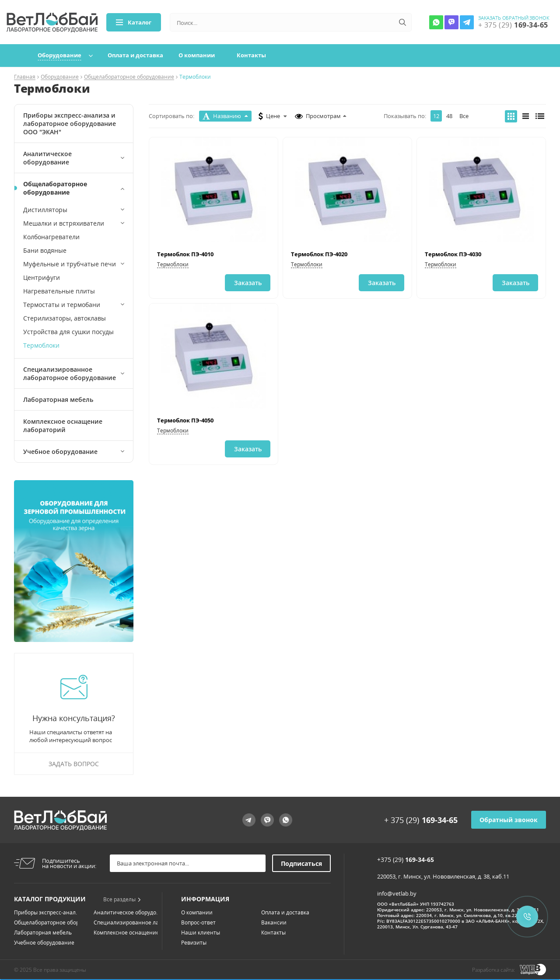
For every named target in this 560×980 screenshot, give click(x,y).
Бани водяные (45, 250)
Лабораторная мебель (58, 399)
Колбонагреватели (51, 237)
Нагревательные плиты (59, 291)
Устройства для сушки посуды (68, 332)
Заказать (248, 283)
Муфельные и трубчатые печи (70, 264)
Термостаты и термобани (62, 305)
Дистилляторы (45, 210)
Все (464, 116)
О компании (197, 55)
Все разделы (122, 899)
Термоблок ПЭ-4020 (319, 254)
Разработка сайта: (493, 970)
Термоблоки (41, 345)
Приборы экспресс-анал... (47, 912)
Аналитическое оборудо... (127, 912)
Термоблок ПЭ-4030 (453, 254)
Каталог (134, 22)
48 (449, 116)
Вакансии (274, 922)
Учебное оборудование (60, 452)
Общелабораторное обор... (49, 922)
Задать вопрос (74, 764)
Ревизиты (194, 943)
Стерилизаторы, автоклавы (65, 318)
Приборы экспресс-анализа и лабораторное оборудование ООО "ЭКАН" (70, 124)
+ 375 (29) (421, 820)
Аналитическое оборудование (47, 158)
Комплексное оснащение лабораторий (63, 425)
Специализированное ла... (128, 922)
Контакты (251, 55)
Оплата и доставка (135, 55)
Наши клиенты (201, 933)
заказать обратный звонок (514, 18)
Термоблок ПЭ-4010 (185, 254)
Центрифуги (42, 277)
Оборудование (59, 55)
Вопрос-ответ (198, 922)
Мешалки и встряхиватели (64, 223)
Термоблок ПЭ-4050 (185, 420)
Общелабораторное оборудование (129, 77)
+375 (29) (406, 860)
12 (436, 116)
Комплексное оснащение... (128, 933)
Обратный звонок (509, 820)
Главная (25, 77)
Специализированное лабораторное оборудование (70, 373)
